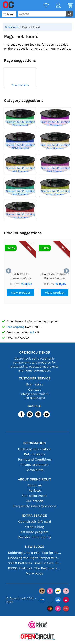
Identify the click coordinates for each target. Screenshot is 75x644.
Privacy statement (34, 465)
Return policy (34, 454)
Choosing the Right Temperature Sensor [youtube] (35, 558)
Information (34, 443)
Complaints (34, 470)
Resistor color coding (34, 537)
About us (34, 485)
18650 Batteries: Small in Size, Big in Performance (35, 563)
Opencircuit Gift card (35, 522)
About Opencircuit (34, 479)
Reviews (35, 491)
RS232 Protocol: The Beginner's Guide (35, 568)
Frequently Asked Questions (35, 506)
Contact (34, 390)
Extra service (34, 516)
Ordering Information (35, 449)
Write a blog (34, 527)
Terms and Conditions (35, 459)
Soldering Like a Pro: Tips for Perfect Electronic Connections (35, 553)
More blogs (34, 573)
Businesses (35, 384)
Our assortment (35, 496)
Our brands (35, 501)
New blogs (35, 547)
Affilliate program (34, 532)
